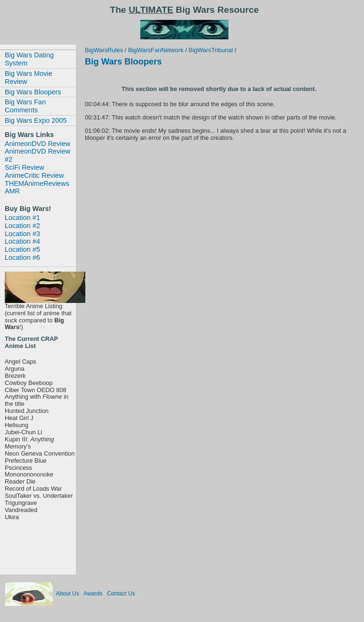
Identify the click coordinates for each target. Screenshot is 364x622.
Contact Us (121, 594)
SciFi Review (24, 167)
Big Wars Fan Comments (25, 106)
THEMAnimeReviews (37, 183)
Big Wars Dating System (29, 59)
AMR (12, 191)
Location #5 (22, 249)
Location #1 (22, 218)
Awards (93, 594)
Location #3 (22, 234)
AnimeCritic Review (34, 175)
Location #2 (22, 226)
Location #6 (22, 257)
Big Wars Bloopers (33, 92)
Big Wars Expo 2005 (36, 120)
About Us (68, 594)
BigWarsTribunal (211, 50)
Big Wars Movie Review (28, 78)
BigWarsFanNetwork (156, 50)
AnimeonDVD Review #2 (37, 155)
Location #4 (22, 241)
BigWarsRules (104, 50)
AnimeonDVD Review (37, 144)
